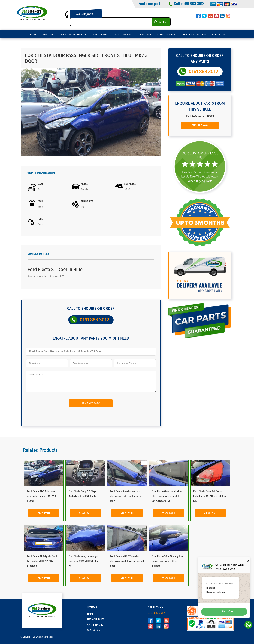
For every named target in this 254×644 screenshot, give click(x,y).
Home (33, 35)
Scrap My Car (123, 35)
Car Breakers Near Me (73, 35)
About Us (48, 35)
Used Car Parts (166, 35)
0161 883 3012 (193, 4)
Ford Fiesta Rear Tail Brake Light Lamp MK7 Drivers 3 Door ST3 (210, 496)
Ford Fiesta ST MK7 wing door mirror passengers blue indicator (168, 561)
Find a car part (149, 4)
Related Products (40, 450)
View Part (44, 513)
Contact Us (219, 35)
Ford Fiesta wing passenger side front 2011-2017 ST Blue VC (84, 561)
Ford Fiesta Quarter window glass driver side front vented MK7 (126, 496)
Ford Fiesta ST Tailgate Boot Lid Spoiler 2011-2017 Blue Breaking (42, 561)
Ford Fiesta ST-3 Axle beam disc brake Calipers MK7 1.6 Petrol (42, 496)
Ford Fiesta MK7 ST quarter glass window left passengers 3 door (127, 561)
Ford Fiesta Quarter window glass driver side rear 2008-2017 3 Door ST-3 (167, 496)
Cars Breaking (101, 35)
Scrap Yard (144, 35)
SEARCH (163, 22)
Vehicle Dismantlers (194, 35)
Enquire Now (200, 125)
